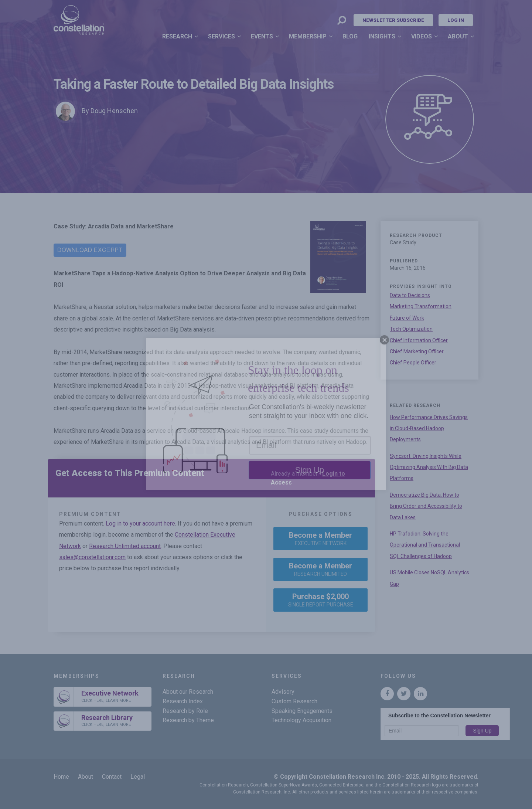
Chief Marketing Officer (417, 351)
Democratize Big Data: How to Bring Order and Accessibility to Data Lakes (426, 506)
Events (262, 36)
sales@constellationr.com (92, 557)
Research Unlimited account (125, 546)
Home (61, 777)
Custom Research (294, 701)
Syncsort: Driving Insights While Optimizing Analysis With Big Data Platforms (429, 467)
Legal (138, 777)
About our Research (188, 692)
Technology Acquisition (301, 720)
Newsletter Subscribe (393, 20)
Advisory (283, 692)
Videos (422, 36)
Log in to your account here (140, 524)
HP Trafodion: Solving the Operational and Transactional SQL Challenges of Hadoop (425, 545)
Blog (350, 36)
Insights (382, 36)
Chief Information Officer (419, 340)
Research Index (183, 701)
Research (177, 36)
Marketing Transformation (421, 306)
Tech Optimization (411, 329)
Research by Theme (188, 720)
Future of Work (407, 318)
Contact (112, 777)
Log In (456, 20)
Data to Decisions (410, 295)
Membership (308, 36)
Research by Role (185, 711)
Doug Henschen (114, 111)
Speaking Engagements (302, 711)
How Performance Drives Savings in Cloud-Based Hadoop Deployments (429, 429)
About (458, 36)
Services (221, 36)
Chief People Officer (413, 363)
